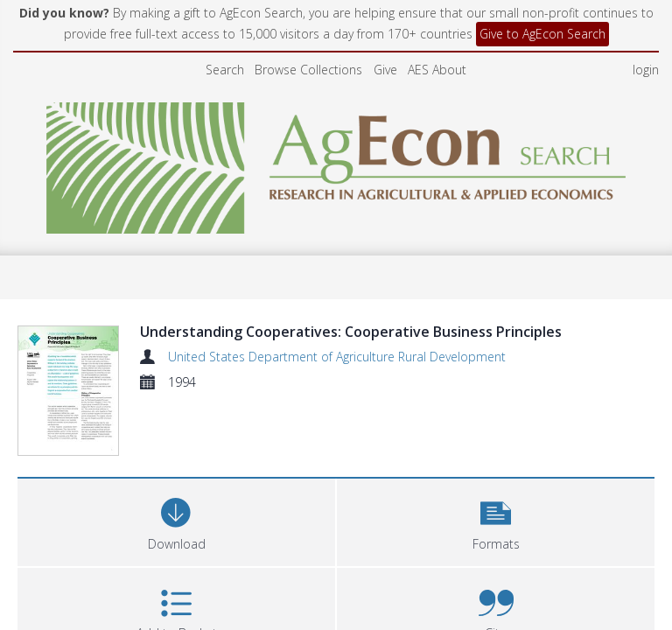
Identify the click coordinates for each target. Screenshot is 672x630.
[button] (496, 461)
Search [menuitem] (225, 70)
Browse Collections (308, 70)
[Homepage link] (336, 163)
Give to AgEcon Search (542, 34)
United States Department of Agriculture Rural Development (337, 357)
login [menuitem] (646, 70)
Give (385, 70)
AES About (437, 70)
